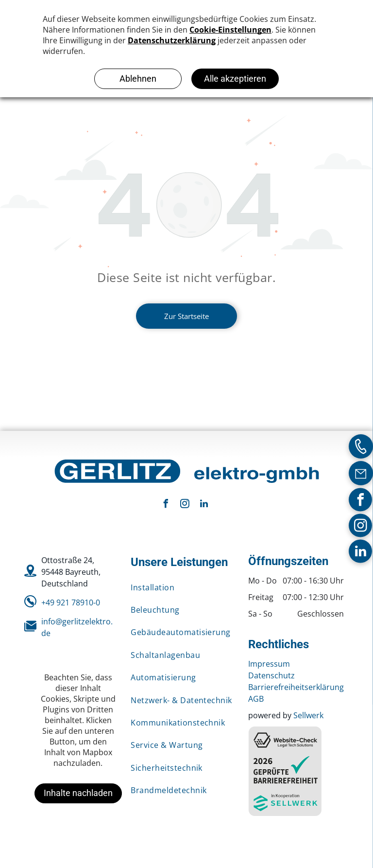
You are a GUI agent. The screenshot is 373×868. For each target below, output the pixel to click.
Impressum (269, 664)
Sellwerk (308, 715)
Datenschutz (271, 675)
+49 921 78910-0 (71, 602)
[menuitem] (182, 587)
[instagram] (360, 526)
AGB (256, 699)
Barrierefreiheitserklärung (296, 687)
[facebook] (360, 501)
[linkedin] (360, 552)
